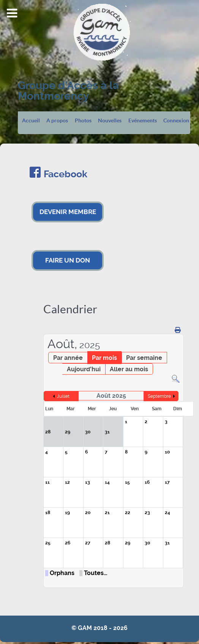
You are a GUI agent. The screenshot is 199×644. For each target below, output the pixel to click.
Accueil (31, 121)
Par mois (104, 358)
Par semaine (144, 358)
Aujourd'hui (84, 369)
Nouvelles (110, 121)
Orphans (62, 573)
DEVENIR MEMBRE (68, 212)
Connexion (176, 121)
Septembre (159, 396)
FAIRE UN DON (68, 260)
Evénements (143, 121)
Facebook (66, 174)
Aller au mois (129, 369)
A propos (57, 121)
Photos (83, 121)
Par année (68, 358)
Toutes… (96, 573)
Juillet (63, 396)
